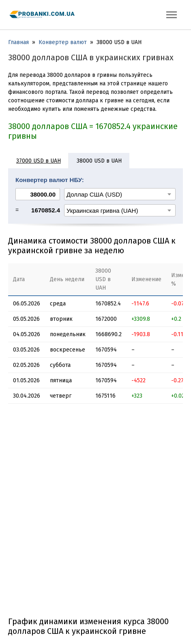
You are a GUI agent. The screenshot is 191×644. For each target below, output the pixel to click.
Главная (18, 42)
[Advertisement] (95, 513)
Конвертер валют (63, 42)
